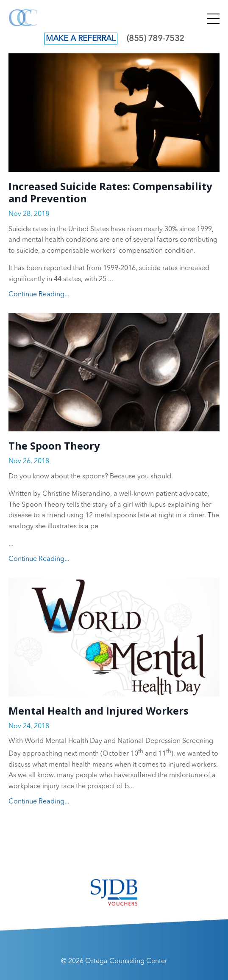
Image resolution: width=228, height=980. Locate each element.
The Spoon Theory (54, 446)
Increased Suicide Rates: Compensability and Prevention (110, 193)
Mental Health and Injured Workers (99, 711)
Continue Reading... (39, 295)
